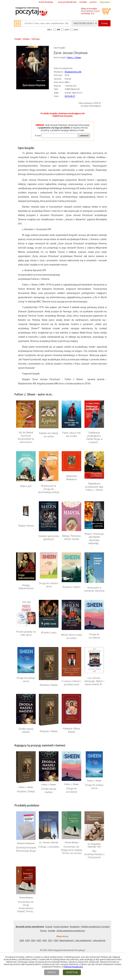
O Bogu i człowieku (49, 847)
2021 (50, 940)
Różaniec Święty (49, 685)
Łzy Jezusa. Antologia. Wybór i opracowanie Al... (94, 681)
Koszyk (49, 927)
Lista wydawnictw (83, 940)
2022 (45, 940)
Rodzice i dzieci (71, 587)
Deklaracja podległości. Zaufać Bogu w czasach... (94, 437)
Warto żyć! (26, 486)
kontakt (83, 2)
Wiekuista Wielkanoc (72, 478)
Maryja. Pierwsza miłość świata (71, 538)
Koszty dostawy (61, 927)
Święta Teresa (26, 526)
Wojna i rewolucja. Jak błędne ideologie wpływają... (94, 539)
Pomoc (44, 931)
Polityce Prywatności (73, 967)
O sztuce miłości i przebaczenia (72, 683)
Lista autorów (99, 940)
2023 (39, 940)
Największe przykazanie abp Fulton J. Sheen (94, 487)
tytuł (76, 30)
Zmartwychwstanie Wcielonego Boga (26, 849)
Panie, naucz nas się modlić (72, 434)
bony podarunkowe (67, 2)
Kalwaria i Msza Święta (71, 730)
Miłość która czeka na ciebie (72, 636)
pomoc (93, 2)
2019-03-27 (70, 96)
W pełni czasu (49, 633)
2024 (33, 940)
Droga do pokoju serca (26, 680)
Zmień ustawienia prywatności (71, 931)
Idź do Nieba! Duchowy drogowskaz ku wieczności (26, 437)
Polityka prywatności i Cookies (95, 927)
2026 (22, 940)
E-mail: (38, 136)
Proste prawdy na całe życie (26, 633)
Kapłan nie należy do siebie (49, 435)
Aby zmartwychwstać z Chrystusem (94, 854)
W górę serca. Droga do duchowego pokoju (49, 489)
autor (67, 30)
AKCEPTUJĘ (72, 972)
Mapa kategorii (66, 940)
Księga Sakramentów (26, 587)
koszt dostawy (46, 2)
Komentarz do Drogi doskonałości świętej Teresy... (26, 907)
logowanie (105, 2)
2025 (28, 940)
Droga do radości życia (49, 585)
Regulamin (75, 927)
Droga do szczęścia (94, 636)
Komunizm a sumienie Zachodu (94, 589)
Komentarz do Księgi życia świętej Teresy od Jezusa (72, 850)
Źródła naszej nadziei (26, 730)
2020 (56, 940)
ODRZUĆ (52, 972)
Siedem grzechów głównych (49, 538)
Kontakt (52, 931)
